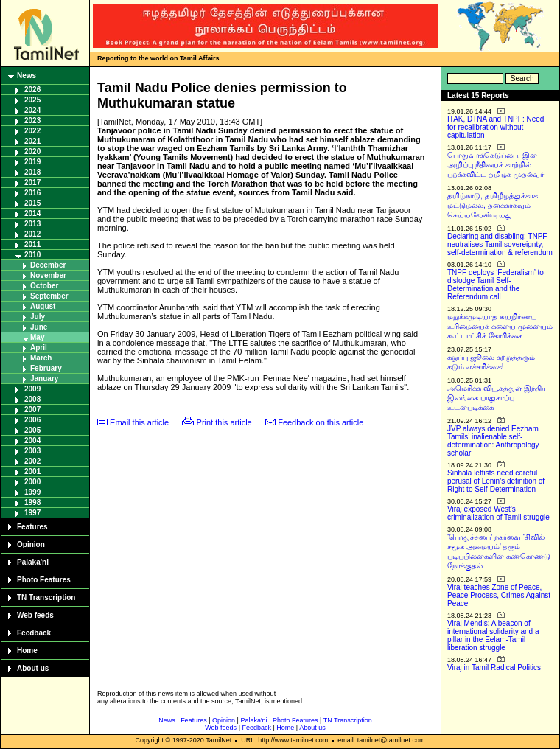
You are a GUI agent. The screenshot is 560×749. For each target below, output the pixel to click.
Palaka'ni (33, 562)
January (44, 379)
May (37, 337)
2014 (32, 213)
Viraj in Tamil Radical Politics (494, 668)
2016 (32, 193)
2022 (32, 131)
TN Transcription (46, 598)
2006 (32, 420)
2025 (32, 100)
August (43, 306)
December (48, 265)
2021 (32, 141)
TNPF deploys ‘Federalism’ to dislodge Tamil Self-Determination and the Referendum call (496, 285)
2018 (32, 172)
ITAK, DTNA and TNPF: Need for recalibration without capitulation (496, 127)
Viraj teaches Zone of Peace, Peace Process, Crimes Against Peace (499, 595)
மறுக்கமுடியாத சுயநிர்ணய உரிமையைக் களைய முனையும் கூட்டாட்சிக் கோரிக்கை (500, 326)
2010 (32, 255)
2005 (32, 430)
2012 (32, 234)
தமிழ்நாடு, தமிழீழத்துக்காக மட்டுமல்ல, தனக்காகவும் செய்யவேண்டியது (493, 205)
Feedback (34, 633)
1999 (32, 492)
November (48, 275)
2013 (32, 224)
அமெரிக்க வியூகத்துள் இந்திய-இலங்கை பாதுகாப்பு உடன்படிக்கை (499, 398)
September (49, 296)
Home (27, 651)
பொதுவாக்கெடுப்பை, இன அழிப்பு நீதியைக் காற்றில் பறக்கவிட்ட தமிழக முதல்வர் (496, 165)
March (41, 358)
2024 (32, 110)
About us (33, 668)
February (46, 368)
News (27, 76)
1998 (32, 502)
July (38, 317)
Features (32, 527)
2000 (32, 482)
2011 (32, 244)
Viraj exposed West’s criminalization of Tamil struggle (498, 513)
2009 (32, 389)
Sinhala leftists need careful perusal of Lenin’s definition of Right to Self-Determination (496, 481)
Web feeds (35, 615)
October (44, 286)
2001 (32, 471)
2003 (32, 451)
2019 (32, 162)
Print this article (224, 422)
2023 (32, 121)
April (39, 348)
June (39, 327)
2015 (32, 203)
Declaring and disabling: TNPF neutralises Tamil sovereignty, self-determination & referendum (500, 244)
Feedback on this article (321, 422)
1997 (32, 513)
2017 (32, 182)
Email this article (139, 422)
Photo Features (44, 580)
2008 (32, 399)
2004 (32, 440)
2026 (32, 90)
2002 (32, 461)
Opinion (31, 544)
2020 (32, 151)
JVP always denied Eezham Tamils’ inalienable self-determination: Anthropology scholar (493, 441)
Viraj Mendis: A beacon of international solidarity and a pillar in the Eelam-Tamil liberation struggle (493, 635)
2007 (32, 410)
